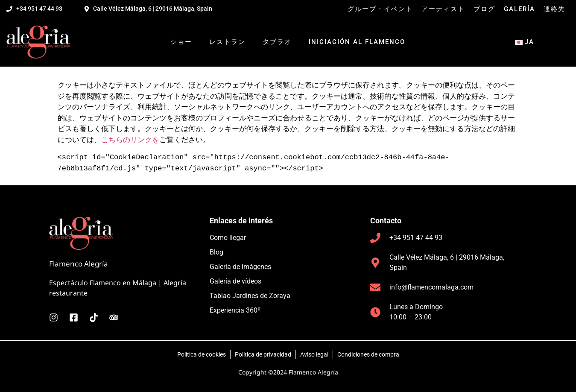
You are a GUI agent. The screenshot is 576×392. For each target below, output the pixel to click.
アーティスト (443, 9)
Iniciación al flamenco (357, 42)
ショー (181, 42)
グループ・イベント (380, 9)
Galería (519, 9)
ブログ (484, 9)
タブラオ (277, 42)
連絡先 (554, 9)
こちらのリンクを (130, 139)
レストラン (227, 42)
